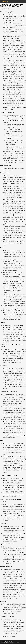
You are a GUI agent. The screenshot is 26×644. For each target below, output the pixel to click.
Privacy (11, 643)
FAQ (14, 643)
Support (18, 643)
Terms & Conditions (5, 643)
